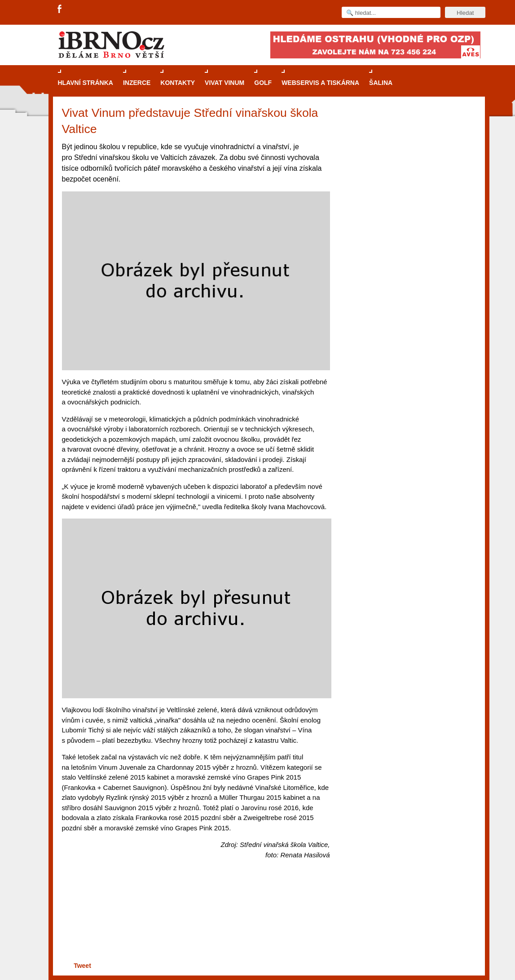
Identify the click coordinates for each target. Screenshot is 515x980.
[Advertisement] (195, 925)
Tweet (82, 966)
